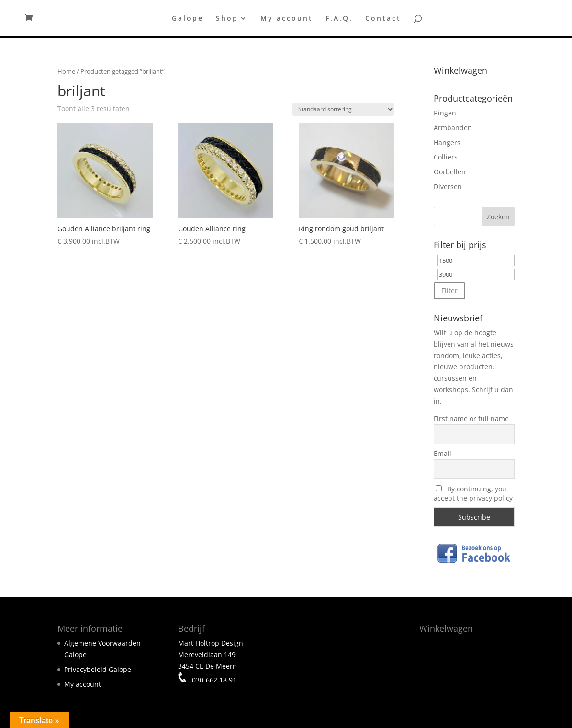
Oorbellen (450, 172)
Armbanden (453, 128)
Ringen (445, 113)
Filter (449, 290)
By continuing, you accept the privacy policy (473, 493)
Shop (227, 19)
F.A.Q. (339, 19)
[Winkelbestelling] (343, 109)
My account (287, 19)
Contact (383, 19)
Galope (188, 19)
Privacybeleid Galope (98, 669)
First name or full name (471, 418)
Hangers (447, 142)
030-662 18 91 (213, 680)
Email (443, 453)
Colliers (446, 157)
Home (66, 71)
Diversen (448, 187)
